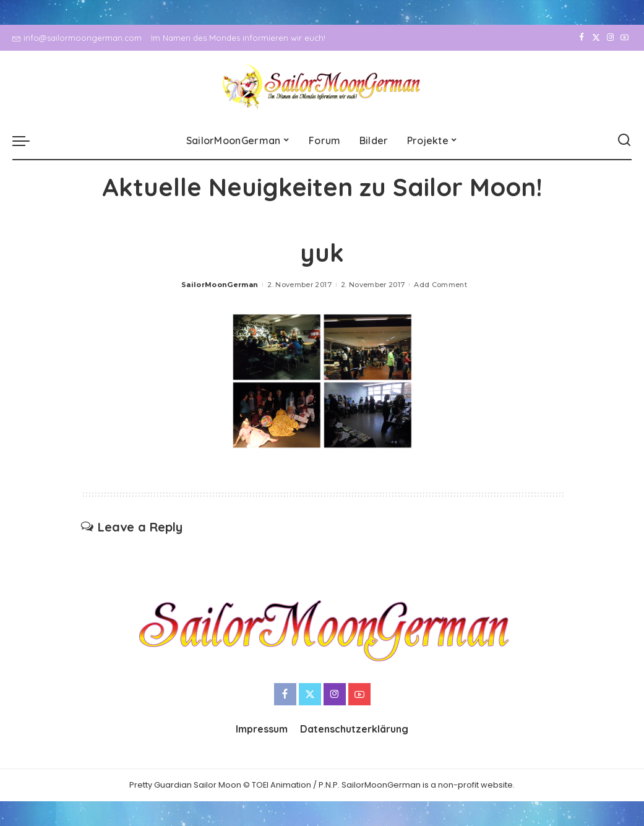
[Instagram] (610, 38)
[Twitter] (596, 38)
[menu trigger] (27, 140)
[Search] (624, 140)
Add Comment (440, 285)
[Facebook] (582, 38)
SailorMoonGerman (220, 285)
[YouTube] (625, 38)
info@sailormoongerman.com (77, 38)
